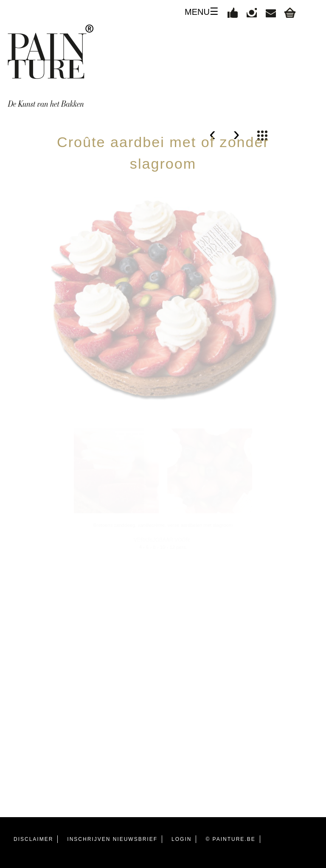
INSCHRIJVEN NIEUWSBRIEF (112, 839)
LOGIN (181, 839)
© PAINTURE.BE (230, 839)
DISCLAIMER (33, 839)
